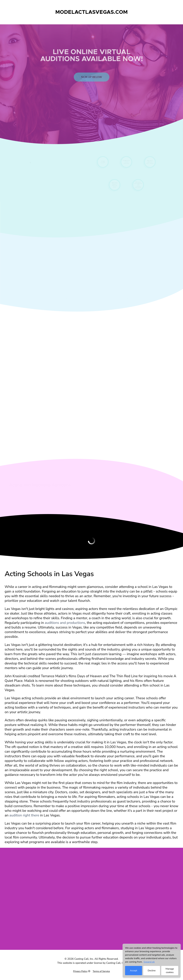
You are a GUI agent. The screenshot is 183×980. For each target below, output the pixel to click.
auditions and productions (65, 623)
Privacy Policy (80, 971)
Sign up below (92, 82)
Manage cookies (170, 971)
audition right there (24, 815)
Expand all (149, 962)
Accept (134, 971)
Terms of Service (101, 971)
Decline (152, 971)
